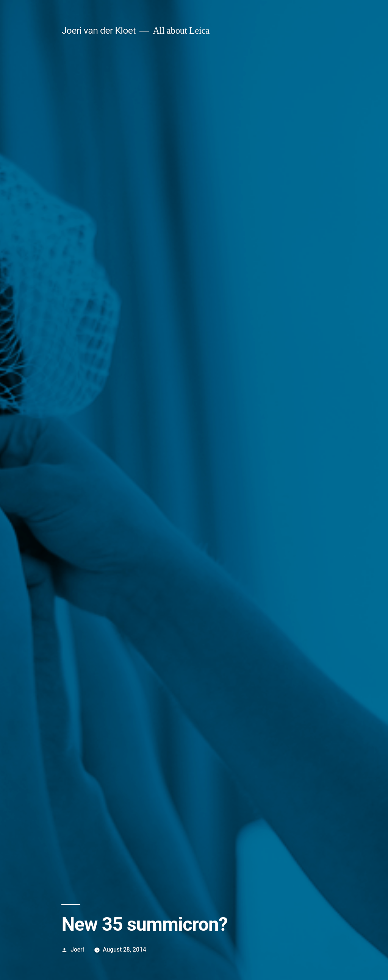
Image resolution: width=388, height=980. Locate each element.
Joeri (77, 950)
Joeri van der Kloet (99, 30)
